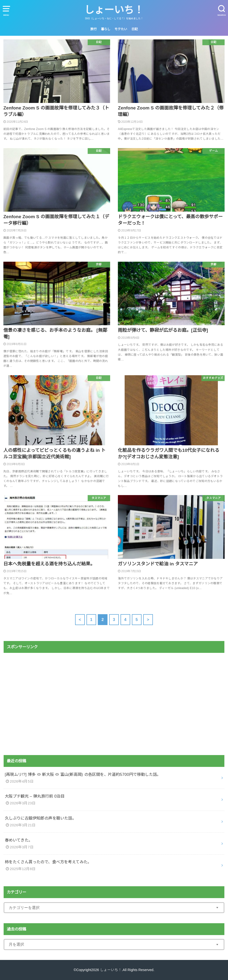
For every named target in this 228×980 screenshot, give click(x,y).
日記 (135, 29)
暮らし (106, 29)
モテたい (121, 29)
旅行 (93, 29)
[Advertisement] (114, 704)
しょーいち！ (114, 10)
